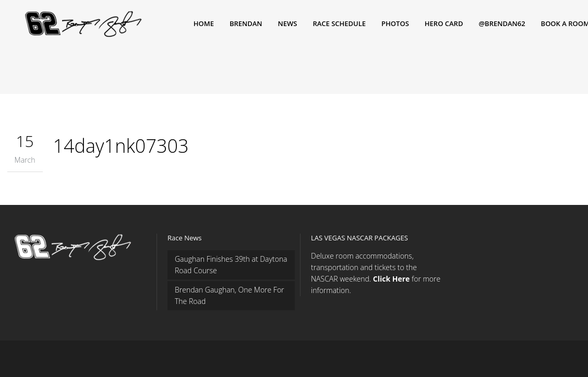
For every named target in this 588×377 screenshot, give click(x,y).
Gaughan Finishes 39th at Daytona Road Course (231, 265)
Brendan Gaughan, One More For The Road (230, 295)
